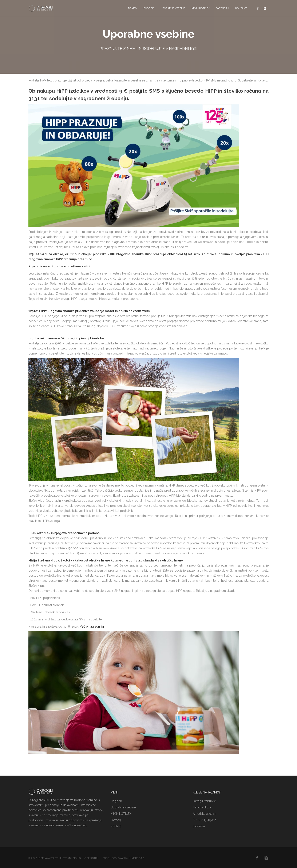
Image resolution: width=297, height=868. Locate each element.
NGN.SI (77, 858)
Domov (133, 8)
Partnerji (222, 8)
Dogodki (149, 8)
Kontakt (241, 8)
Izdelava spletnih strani (55, 858)
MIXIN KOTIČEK (201, 8)
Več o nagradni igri (93, 627)
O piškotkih (92, 858)
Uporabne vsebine (173, 8)
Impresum (137, 858)
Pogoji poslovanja (115, 858)
